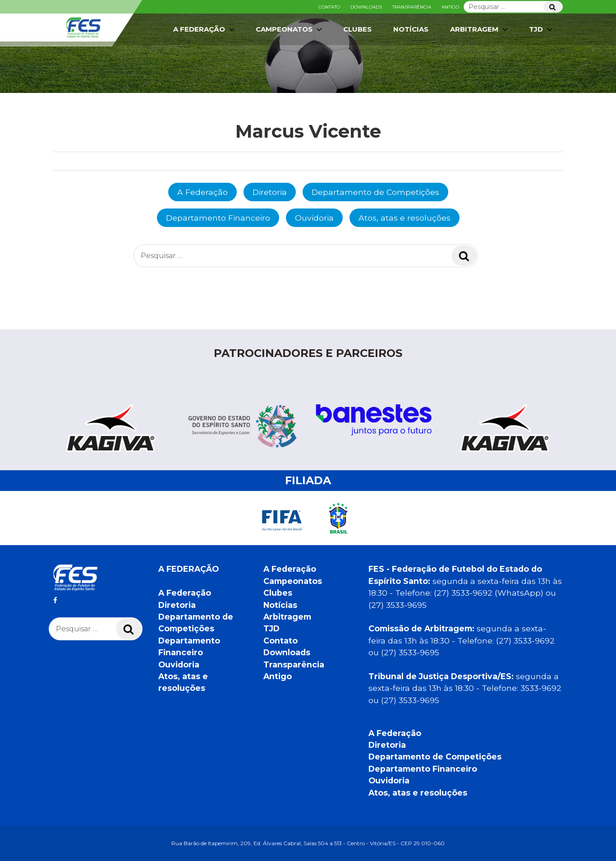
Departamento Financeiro (218, 218)
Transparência (412, 7)
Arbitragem (480, 29)
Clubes (357, 29)
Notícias (411, 29)
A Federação (205, 29)
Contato (329, 7)
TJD (542, 29)
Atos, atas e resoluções (405, 218)
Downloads (366, 7)
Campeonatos (290, 29)
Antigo (450, 7)
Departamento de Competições (375, 192)
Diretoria (270, 192)
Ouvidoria (314, 218)
